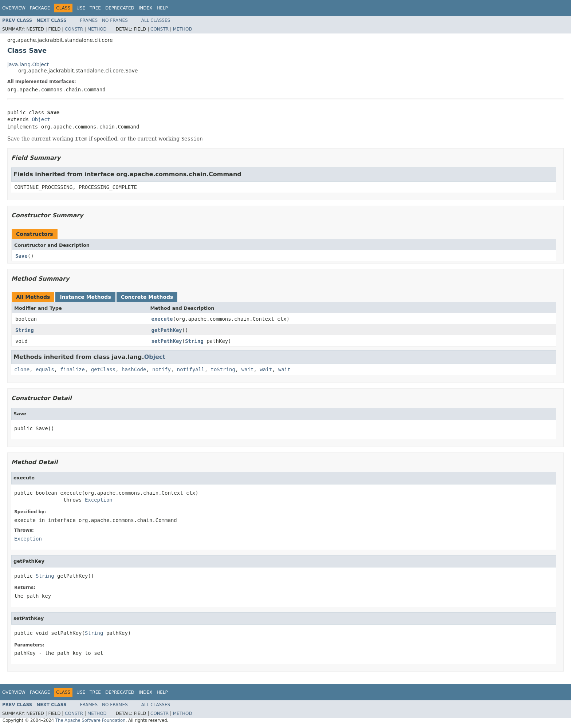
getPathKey (167, 330)
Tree (95, 8)
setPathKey (167, 341)
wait (248, 369)
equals (45, 369)
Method (97, 29)
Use (81, 8)
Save (21, 256)
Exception (99, 500)
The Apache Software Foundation (90, 720)
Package (40, 8)
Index (146, 8)
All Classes (156, 20)
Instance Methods (85, 297)
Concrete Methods (147, 297)
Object (41, 119)
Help (162, 8)
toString (223, 369)
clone (22, 369)
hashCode (134, 369)
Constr (74, 29)
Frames (89, 20)
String (25, 330)
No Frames (115, 20)
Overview (14, 8)
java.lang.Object (28, 64)
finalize (72, 369)
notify (162, 369)
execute (162, 319)
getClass (103, 369)
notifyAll (191, 369)
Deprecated (120, 8)
